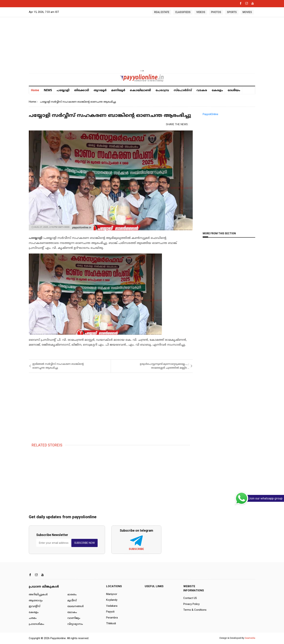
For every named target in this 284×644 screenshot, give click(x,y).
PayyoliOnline (210, 114)
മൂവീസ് (72, 601)
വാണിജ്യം (74, 618)
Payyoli (110, 612)
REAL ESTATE (162, 12)
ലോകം (72, 612)
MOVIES (247, 12)
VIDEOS (201, 12)
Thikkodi (111, 623)
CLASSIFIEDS (183, 12)
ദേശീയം (234, 90)
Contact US (190, 598)
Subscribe (136, 549)
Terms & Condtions (195, 610)
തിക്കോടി (82, 90)
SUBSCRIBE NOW (84, 543)
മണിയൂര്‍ (118, 90)
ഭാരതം (72, 595)
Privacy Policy (191, 604)
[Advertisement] (142, 43)
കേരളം (217, 90)
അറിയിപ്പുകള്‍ (38, 595)
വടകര (202, 90)
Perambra (112, 618)
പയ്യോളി (63, 90)
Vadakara (112, 606)
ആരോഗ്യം (36, 601)
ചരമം (33, 618)
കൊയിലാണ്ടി (140, 90)
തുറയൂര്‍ (100, 90)
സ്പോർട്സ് (183, 90)
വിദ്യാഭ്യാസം (75, 624)
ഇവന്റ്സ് (35, 606)
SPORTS (232, 12)
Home (35, 90)
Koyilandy (112, 600)
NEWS (48, 90)
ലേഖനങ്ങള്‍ (76, 606)
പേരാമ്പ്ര (162, 90)
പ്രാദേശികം (36, 624)
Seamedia (250, 638)
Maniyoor (112, 594)
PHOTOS (216, 12)
